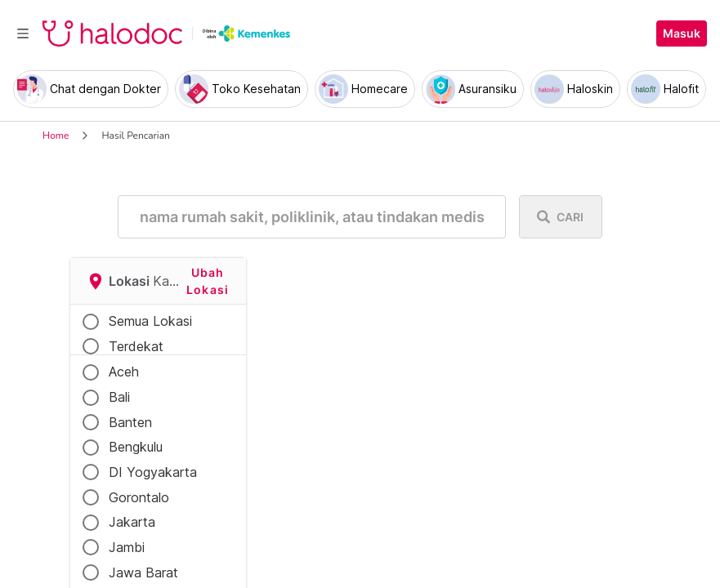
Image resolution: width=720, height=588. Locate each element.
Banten (130, 422)
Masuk (682, 33)
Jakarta (132, 522)
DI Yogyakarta (153, 472)
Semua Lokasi (150, 321)
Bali (119, 397)
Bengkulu (136, 447)
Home (56, 136)
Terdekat (136, 346)
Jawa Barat (143, 572)
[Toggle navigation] (23, 33)
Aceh (124, 372)
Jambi (127, 547)
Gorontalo (139, 497)
